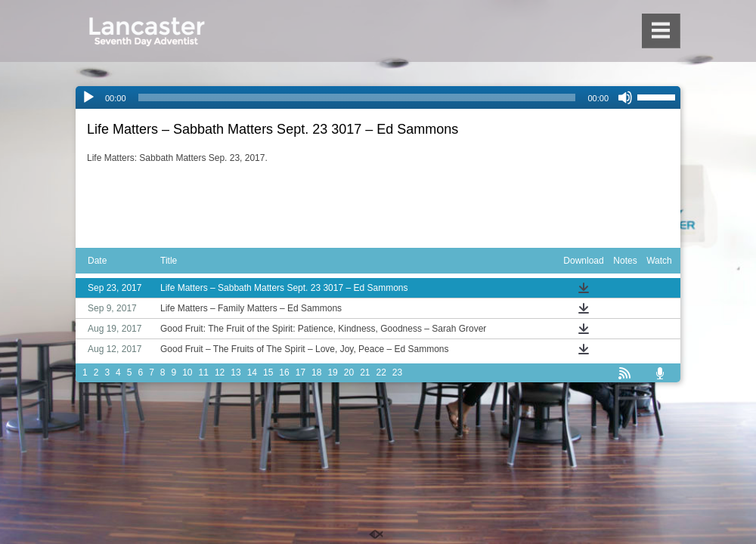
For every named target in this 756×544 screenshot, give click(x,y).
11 (204, 372)
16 (284, 372)
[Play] (88, 97)
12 (220, 372)
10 (187, 372)
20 (349, 372)
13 (235, 372)
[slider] (357, 97)
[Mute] (625, 97)
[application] (378, 97)
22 (381, 372)
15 (268, 372)
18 (316, 372)
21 (365, 372)
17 (301, 372)
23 (397, 372)
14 (252, 372)
